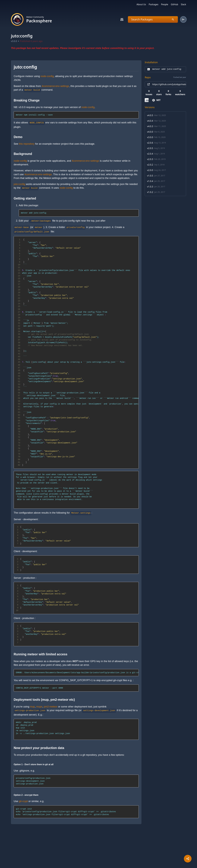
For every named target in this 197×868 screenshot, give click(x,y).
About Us (141, 4)
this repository (27, 144)
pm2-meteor (51, 707)
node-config (47, 76)
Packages (153, 4)
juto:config (19, 184)
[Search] (122, 19)
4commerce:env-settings (55, 86)
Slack (183, 4)
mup (32, 707)
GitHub (174, 4)
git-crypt (23, 801)
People (165, 4)
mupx (39, 707)
